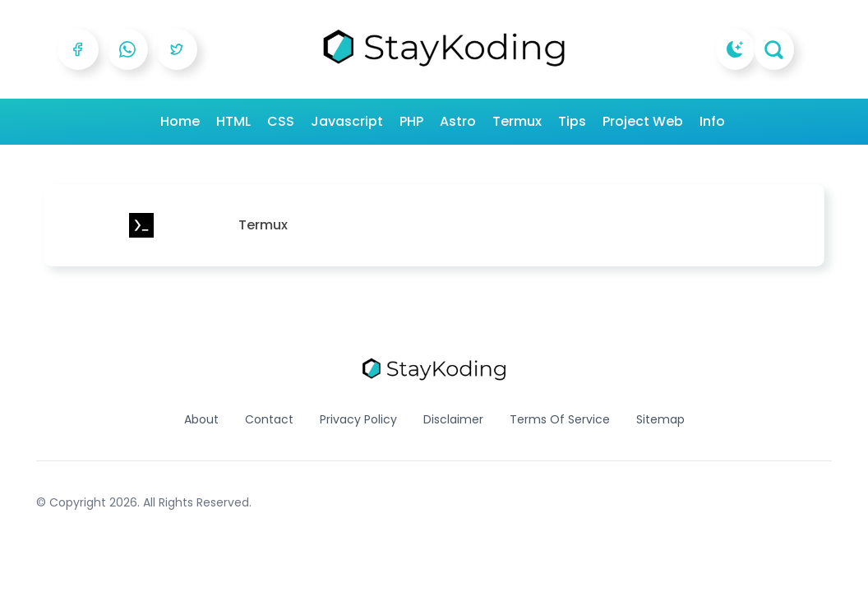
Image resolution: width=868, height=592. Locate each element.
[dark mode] (736, 49)
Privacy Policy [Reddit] (358, 419)
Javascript (347, 121)
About (201, 419)
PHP (411, 121)
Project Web (643, 121)
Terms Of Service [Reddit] (560, 419)
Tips (572, 121)
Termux (517, 121)
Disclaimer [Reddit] (453, 419)
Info (712, 121)
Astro (458, 121)
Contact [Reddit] (269, 419)
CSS (281, 121)
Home (180, 121)
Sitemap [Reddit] (660, 419)
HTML (233, 121)
